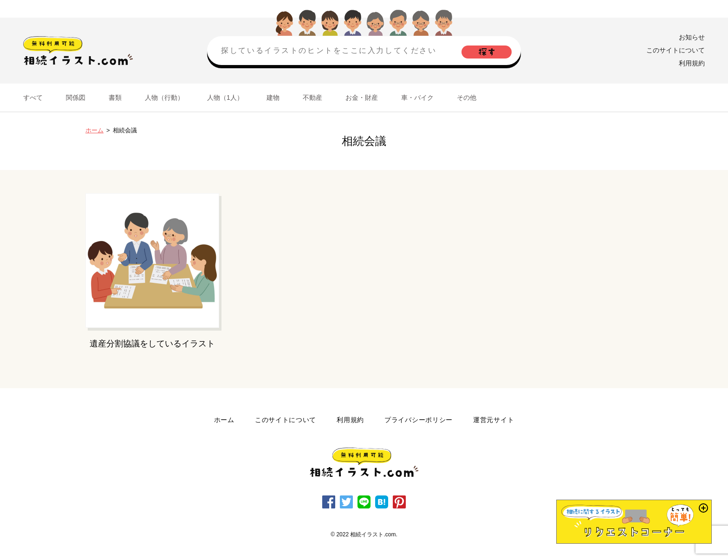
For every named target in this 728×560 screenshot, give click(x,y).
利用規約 (692, 63)
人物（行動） (164, 98)
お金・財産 (362, 98)
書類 (115, 98)
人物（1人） (225, 98)
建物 (273, 98)
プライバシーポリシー (419, 420)
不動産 (312, 98)
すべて (33, 98)
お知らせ (692, 37)
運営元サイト (494, 420)
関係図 (76, 98)
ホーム (94, 130)
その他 (467, 98)
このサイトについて (676, 50)
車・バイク (417, 98)
